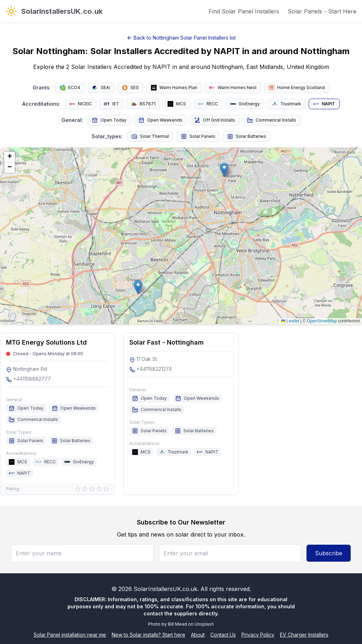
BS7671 (143, 104)
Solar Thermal (150, 136)
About (198, 635)
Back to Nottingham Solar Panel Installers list (181, 38)
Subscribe (329, 553)
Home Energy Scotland (297, 88)
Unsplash (204, 624)
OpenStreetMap (322, 321)
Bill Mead (177, 624)
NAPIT (324, 104)
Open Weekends (160, 120)
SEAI (101, 88)
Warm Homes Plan (174, 88)
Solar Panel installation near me (70, 635)
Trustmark (287, 104)
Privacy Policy (258, 635)
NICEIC (81, 104)
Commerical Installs (272, 120)
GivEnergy (245, 104)
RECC (208, 104)
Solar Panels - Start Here (322, 11)
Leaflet (290, 321)
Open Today (109, 120)
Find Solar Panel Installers (244, 11)
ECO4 (70, 88)
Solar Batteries (247, 136)
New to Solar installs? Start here (148, 635)
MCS (177, 104)
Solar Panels (198, 136)
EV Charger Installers (304, 635)
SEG (130, 88)
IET (112, 104)
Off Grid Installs (215, 120)
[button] (138, 287)
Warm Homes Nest (233, 87)
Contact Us (223, 635)
